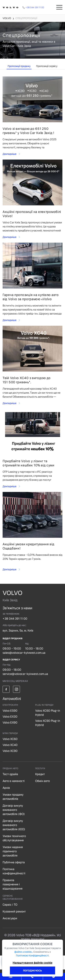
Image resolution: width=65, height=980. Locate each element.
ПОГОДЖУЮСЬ (32, 971)
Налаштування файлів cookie (32, 963)
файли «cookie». (24, 952)
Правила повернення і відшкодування (13, 884)
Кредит (40, 774)
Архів (6, 788)
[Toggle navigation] (59, 7)
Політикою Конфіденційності (32, 956)
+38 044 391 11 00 (15, 619)
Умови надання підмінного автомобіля (13, 851)
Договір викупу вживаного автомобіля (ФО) (14, 810)
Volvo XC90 (10, 751)
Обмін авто (42, 781)
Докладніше (10, 154)
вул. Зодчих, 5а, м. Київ (18, 631)
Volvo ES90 (10, 711)
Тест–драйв (10, 774)
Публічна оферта (14, 862)
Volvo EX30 (10, 717)
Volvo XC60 (10, 739)
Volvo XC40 (10, 745)
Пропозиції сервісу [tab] (47, 66)
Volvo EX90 (10, 723)
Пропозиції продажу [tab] (19, 66)
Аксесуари (10, 918)
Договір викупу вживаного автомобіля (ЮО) (14, 825)
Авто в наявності (14, 781)
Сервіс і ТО (10, 905)
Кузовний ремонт (14, 912)
